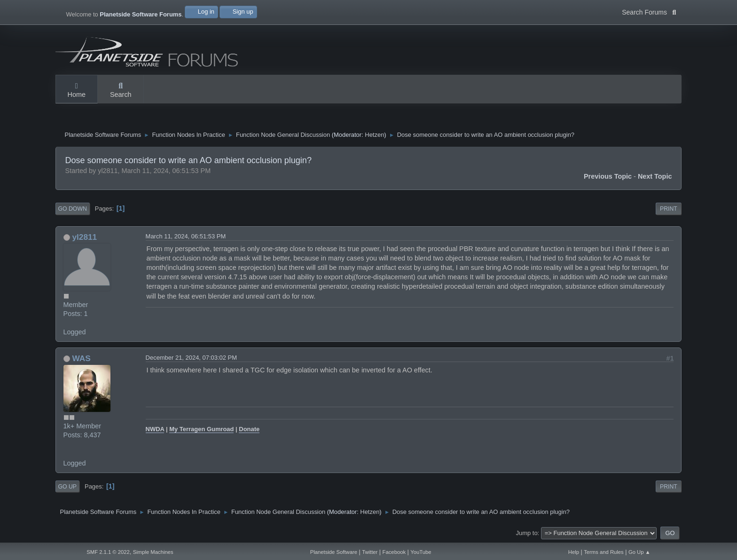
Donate (249, 429)
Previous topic (608, 176)
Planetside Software (334, 552)
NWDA (155, 429)
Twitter (370, 552)
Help (574, 552)
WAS (81, 358)
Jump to (527, 533)
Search (121, 91)
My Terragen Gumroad (201, 429)
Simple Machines (153, 552)
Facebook (394, 552)
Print (669, 209)
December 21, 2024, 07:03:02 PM (191, 358)
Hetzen (374, 135)
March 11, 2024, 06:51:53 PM (186, 236)
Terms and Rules (604, 552)
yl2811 (84, 237)
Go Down (73, 209)
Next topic (655, 176)
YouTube (421, 552)
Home (77, 91)
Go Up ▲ (639, 552)
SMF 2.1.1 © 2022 (108, 552)
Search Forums (649, 11)
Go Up (67, 487)
